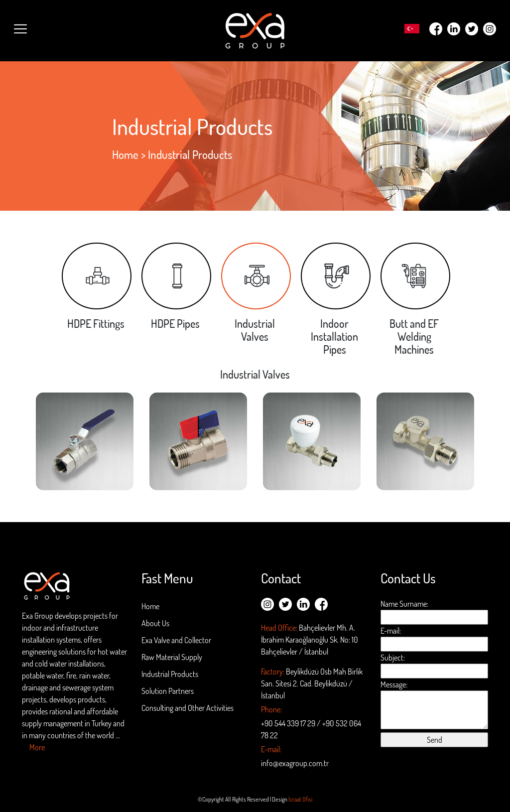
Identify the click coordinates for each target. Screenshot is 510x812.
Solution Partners (168, 691)
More (37, 747)
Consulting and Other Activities (188, 708)
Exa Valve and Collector (176, 640)
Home (125, 154)
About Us (155, 623)
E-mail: (434, 639)
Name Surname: (434, 612)
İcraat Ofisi (300, 799)
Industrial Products (170, 674)
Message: (434, 704)
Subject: (434, 666)
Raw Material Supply (172, 657)
